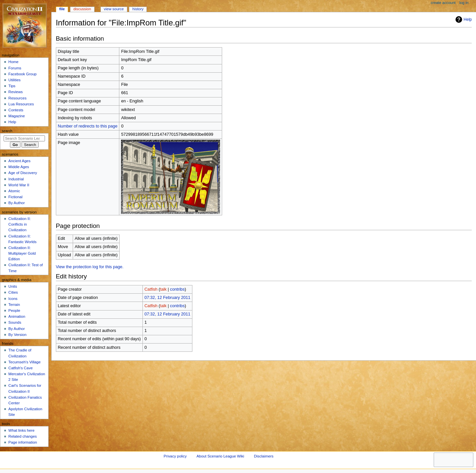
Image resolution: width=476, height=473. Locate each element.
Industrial (16, 179)
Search (7, 131)
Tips (12, 86)
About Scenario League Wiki (220, 456)
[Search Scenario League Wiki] (24, 138)
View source (114, 9)
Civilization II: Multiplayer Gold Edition (22, 253)
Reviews (15, 92)
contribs (177, 289)
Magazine (17, 116)
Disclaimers (264, 456)
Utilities (14, 80)
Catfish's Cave (20, 368)
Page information (23, 442)
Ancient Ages (19, 161)
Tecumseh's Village (24, 362)
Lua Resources (21, 104)
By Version (17, 335)
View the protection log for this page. (90, 267)
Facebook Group (22, 74)
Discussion (82, 9)
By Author (17, 203)
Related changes (22, 436)
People (14, 310)
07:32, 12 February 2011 (167, 298)
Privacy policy (175, 456)
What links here (21, 430)
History (138, 9)
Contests (16, 110)
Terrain (14, 305)
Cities (13, 292)
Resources (17, 98)
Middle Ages (19, 167)
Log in (464, 3)
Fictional (15, 197)
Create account (443, 3)
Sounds (15, 322)
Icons (13, 299)
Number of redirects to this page (88, 126)
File (62, 9)
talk (163, 289)
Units (13, 286)
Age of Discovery (23, 173)
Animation (17, 316)
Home (13, 62)
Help (463, 19)
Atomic (14, 191)
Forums (15, 68)
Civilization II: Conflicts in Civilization (19, 224)
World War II (19, 185)
